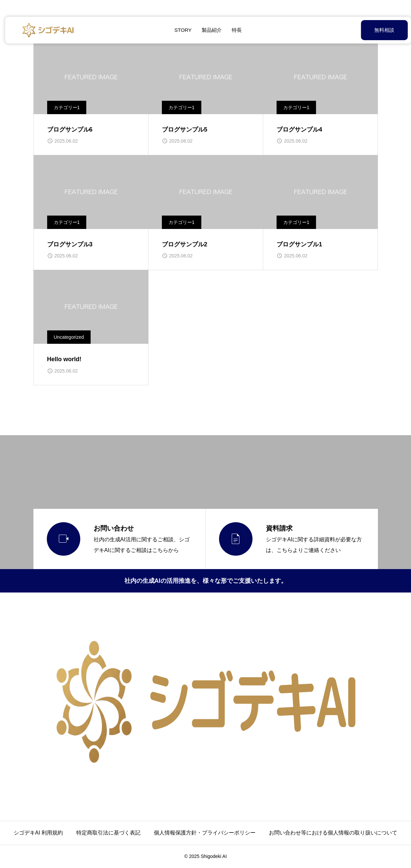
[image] (91, 77)
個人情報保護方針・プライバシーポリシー (205, 833)
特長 (234, 30)
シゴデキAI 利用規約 (38, 833)
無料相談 (368, 30)
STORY (180, 30)
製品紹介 (209, 30)
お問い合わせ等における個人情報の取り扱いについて (333, 833)
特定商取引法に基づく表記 (108, 833)
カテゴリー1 (67, 107)
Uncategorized (69, 337)
